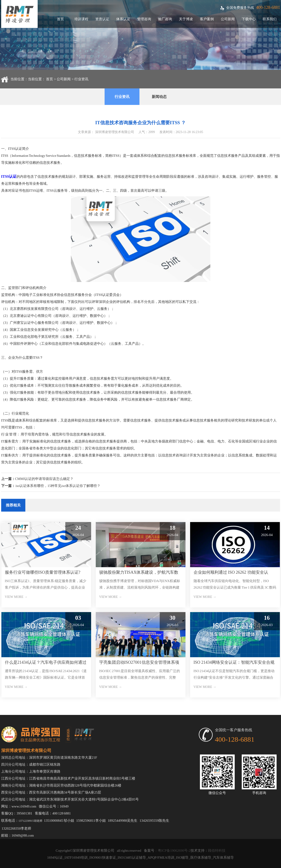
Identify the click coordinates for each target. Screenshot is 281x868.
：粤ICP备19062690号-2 (172, 851)
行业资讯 (81, 79)
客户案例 (207, 19)
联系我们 (270, 19)
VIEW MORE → (16, 597)
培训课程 (81, 19)
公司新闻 (228, 19)
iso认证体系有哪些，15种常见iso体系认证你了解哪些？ (58, 486)
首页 (60, 19)
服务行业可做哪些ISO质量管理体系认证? (43, 572)
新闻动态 (159, 97)
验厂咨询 (165, 19)
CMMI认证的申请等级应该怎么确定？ (44, 479)
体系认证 (123, 19)
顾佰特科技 (217, 851)
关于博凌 (186, 19)
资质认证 (102, 19)
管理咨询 (144, 19)
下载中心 (249, 19)
